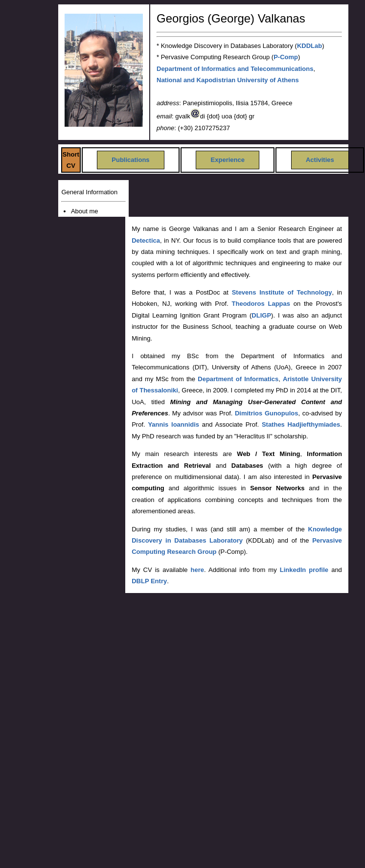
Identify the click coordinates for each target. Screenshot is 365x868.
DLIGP (261, 315)
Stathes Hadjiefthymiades (301, 424)
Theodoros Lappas (261, 304)
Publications (130, 160)
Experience (228, 160)
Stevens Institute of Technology (282, 292)
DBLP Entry (149, 581)
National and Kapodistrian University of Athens (228, 80)
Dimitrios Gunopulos (267, 413)
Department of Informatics (238, 379)
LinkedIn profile (304, 570)
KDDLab (309, 46)
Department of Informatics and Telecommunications (235, 69)
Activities (320, 160)
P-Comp (286, 57)
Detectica (146, 240)
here (197, 570)
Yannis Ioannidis (173, 424)
